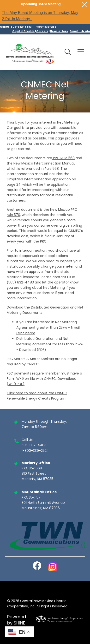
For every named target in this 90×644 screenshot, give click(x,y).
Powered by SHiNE (17, 620)
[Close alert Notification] (84, 5)
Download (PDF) (33, 350)
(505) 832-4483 (20, 283)
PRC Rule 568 (64, 158)
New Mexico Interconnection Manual (44, 164)
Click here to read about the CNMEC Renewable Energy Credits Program (37, 396)
